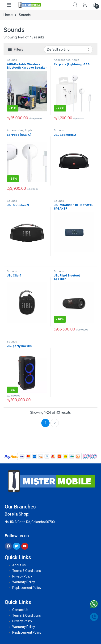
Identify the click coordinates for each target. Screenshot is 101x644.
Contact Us (20, 610)
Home (8, 15)
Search (75, 5)
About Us (19, 565)
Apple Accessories (67, 61)
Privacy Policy (22, 576)
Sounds (12, 60)
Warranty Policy (24, 582)
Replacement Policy (27, 588)
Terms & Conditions (26, 571)
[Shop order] (68, 50)
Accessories (62, 60)
